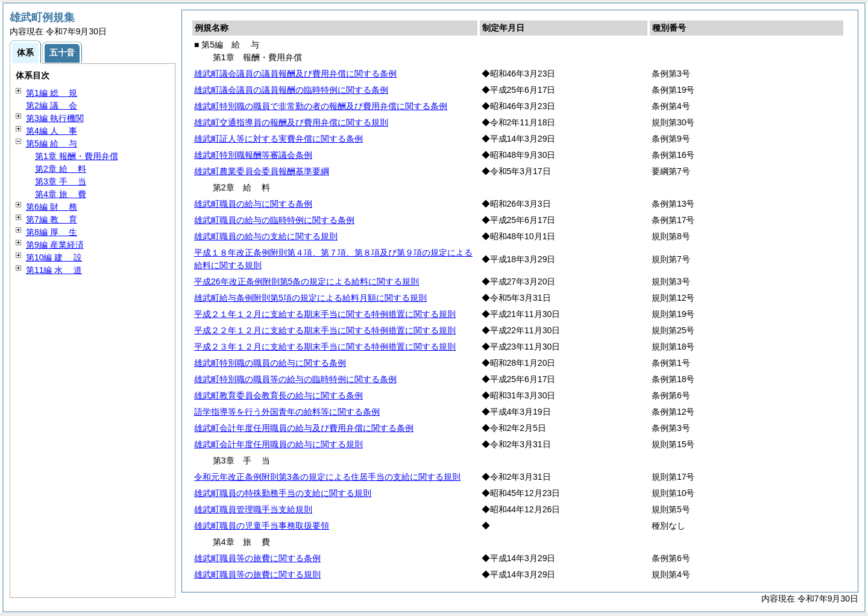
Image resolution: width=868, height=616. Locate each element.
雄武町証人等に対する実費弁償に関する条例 (278, 139)
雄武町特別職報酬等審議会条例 (253, 155)
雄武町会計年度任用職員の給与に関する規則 (278, 444)
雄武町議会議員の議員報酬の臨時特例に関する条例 (291, 90)
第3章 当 (61, 181)
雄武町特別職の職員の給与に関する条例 (270, 363)
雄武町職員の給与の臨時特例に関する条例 (274, 220)
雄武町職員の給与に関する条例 (253, 204)
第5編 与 (52, 143)
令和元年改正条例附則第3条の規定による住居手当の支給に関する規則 (327, 477)
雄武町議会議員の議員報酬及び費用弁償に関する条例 (295, 74)
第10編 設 (54, 257)
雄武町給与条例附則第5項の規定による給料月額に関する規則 (310, 298)
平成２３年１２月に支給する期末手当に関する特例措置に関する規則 (325, 347)
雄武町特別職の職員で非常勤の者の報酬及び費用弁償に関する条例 (321, 106)
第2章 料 (61, 169)
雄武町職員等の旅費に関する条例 (257, 558)
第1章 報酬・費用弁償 (77, 156)
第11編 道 (54, 270)
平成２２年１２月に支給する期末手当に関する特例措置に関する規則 (325, 330)
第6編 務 (52, 207)
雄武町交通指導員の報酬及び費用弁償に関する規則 (291, 122)
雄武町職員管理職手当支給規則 (253, 509)
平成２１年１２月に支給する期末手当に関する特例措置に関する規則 (325, 314)
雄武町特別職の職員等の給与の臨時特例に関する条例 (295, 379)
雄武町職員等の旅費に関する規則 (257, 574)
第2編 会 (52, 105)
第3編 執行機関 (55, 118)
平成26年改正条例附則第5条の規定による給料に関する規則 (307, 281)
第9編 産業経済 (55, 245)
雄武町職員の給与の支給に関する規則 (266, 236)
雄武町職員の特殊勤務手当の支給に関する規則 (283, 493)
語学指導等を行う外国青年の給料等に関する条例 (287, 412)
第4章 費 (61, 194)
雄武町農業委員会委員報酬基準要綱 (262, 171)
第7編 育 (52, 219)
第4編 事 (52, 131)
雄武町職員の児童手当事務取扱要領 (262, 526)
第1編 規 (52, 93)
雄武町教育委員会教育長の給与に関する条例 (278, 395)
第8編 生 (52, 232)
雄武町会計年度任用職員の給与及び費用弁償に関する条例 (304, 428)
